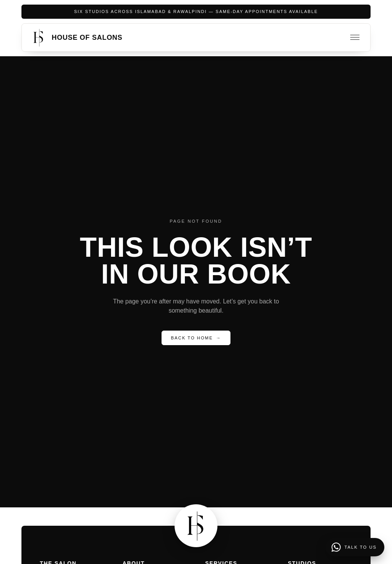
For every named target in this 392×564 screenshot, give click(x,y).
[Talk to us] (355, 547)
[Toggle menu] (355, 37)
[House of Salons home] (76, 37)
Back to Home (196, 338)
